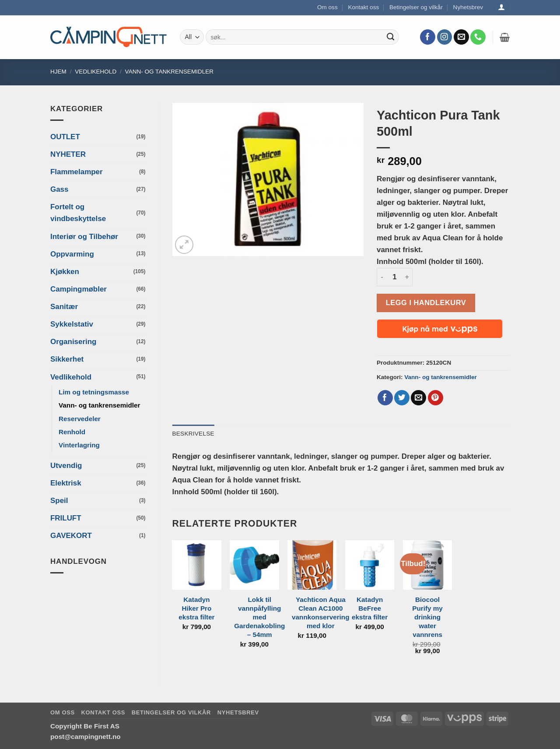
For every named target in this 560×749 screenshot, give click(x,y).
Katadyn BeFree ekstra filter (370, 608)
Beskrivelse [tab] (193, 434)
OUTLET (65, 137)
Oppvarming (72, 254)
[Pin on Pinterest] (436, 398)
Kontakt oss (363, 7)
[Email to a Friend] (418, 398)
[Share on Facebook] (385, 398)
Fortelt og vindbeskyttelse (78, 213)
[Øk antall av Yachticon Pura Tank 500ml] (407, 277)
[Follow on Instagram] (445, 37)
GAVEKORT (71, 536)
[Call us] (478, 37)
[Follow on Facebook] (428, 37)
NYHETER (68, 154)
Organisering (73, 342)
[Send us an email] (461, 37)
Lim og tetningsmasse (94, 392)
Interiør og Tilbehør (84, 237)
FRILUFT (66, 518)
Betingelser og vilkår (416, 7)
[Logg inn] (501, 8)
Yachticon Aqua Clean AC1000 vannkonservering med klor (320, 613)
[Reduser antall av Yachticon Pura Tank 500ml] (382, 277)
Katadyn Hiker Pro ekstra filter (196, 608)
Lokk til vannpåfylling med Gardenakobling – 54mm (259, 617)
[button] (505, 37)
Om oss (327, 7)
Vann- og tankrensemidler (169, 72)
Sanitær (64, 307)
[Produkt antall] (395, 277)
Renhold (72, 432)
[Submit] (391, 37)
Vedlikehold (96, 72)
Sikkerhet (67, 359)
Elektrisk (66, 483)
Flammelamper (77, 172)
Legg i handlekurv (426, 302)
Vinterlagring (79, 445)
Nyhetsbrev (468, 7)
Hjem (58, 72)
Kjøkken (65, 272)
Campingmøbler (79, 289)
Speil (59, 501)
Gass (59, 189)
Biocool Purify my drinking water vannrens (427, 617)
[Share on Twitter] (402, 398)
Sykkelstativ (72, 324)
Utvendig (66, 466)
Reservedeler (80, 419)
